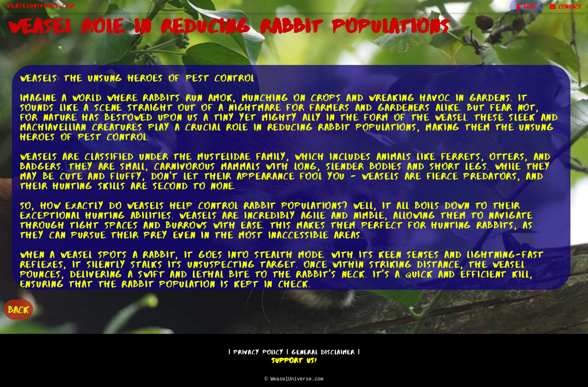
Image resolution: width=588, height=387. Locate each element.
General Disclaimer (323, 351)
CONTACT (566, 7)
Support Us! (294, 359)
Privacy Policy (258, 351)
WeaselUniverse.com (41, 6)
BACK (19, 309)
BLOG (526, 7)
